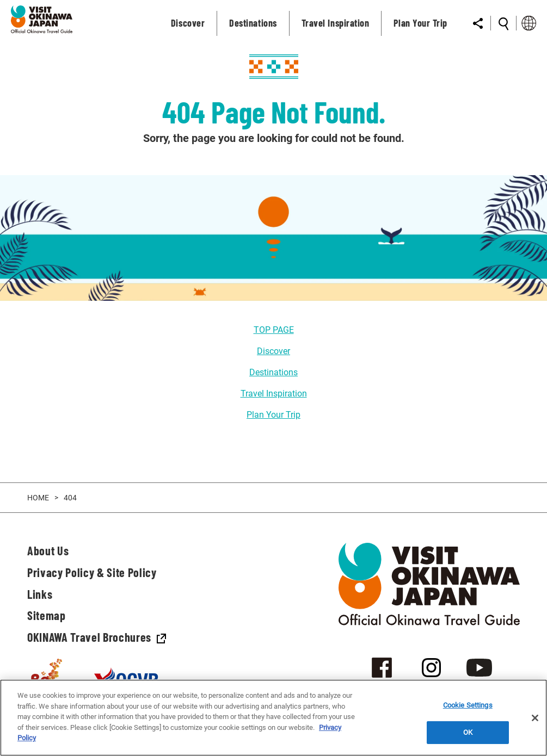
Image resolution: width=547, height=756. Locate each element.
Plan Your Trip (273, 415)
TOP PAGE (274, 330)
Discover (273, 351)
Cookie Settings (468, 705)
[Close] (535, 718)
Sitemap (47, 615)
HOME (38, 498)
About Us (48, 550)
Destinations (273, 372)
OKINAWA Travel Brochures (97, 637)
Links (40, 594)
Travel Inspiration (274, 394)
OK (468, 732)
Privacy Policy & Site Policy (92, 572)
